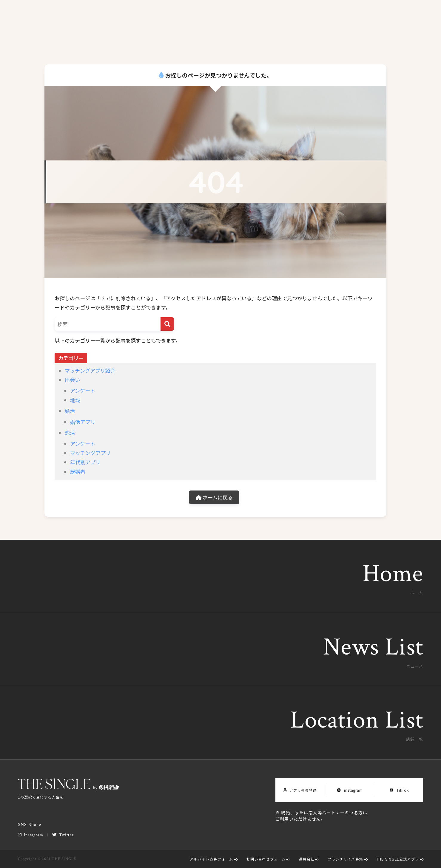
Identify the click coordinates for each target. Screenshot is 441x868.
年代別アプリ (85, 462)
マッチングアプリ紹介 (90, 370)
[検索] (167, 324)
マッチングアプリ (90, 453)
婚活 (70, 411)
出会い (72, 380)
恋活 (70, 433)
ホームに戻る (214, 497)
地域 (75, 400)
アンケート (83, 390)
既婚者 (78, 472)
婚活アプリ (83, 422)
